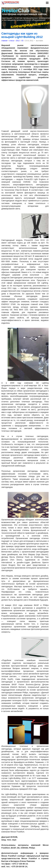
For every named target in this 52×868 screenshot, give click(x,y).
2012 (18, 41)
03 (22, 41)
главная (4, 41)
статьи (12, 41)
